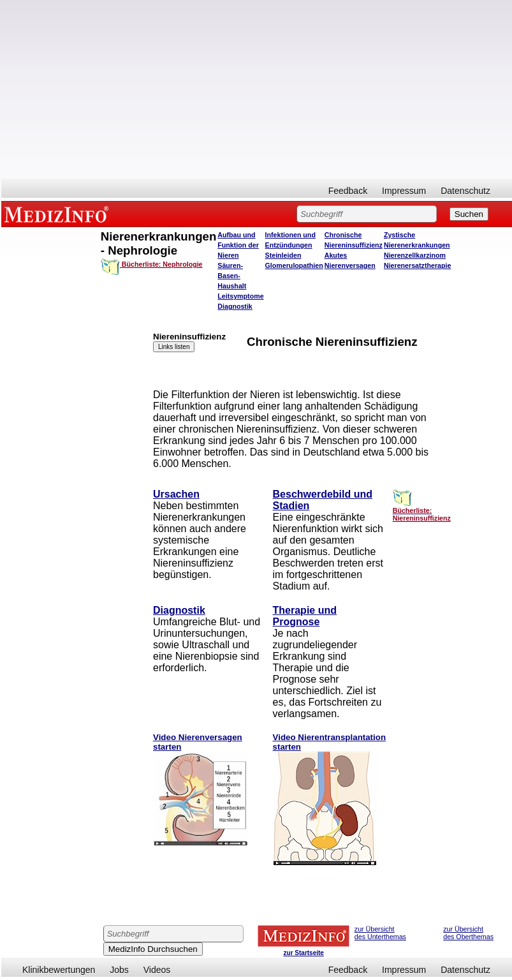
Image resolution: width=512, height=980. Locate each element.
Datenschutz (465, 191)
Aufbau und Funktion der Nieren (238, 245)
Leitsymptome (240, 296)
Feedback (348, 191)
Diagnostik (235, 306)
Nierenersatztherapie (417, 265)
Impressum (404, 191)
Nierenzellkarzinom (415, 255)
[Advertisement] (257, 89)
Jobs (119, 970)
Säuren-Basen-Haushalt (232, 276)
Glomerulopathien (294, 265)
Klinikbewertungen (59, 970)
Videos (157, 970)
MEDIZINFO (59, 214)
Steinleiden (283, 255)
